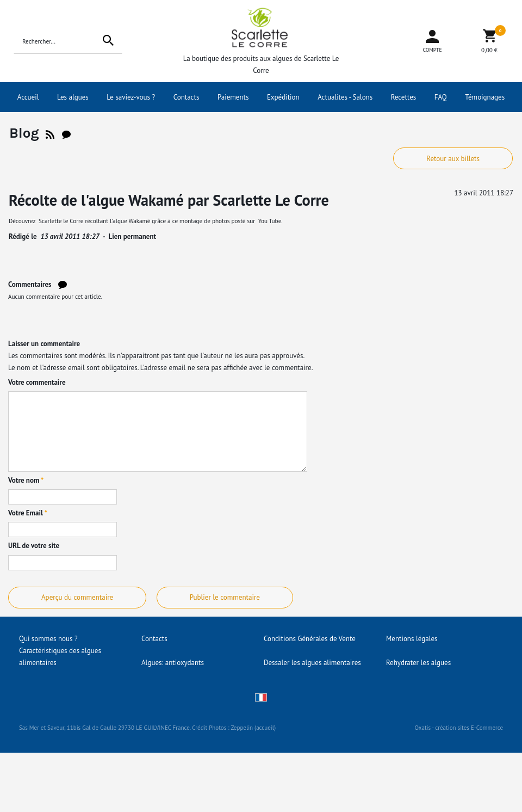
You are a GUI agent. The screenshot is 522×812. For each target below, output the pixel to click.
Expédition (283, 97)
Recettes (404, 97)
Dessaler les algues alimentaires (312, 663)
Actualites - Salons (345, 97)
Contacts (187, 97)
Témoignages (485, 97)
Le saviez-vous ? (131, 97)
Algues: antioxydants (173, 663)
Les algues (73, 97)
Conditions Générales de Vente (310, 639)
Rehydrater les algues (418, 663)
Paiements (233, 97)
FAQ (441, 97)
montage (192, 221)
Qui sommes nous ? (48, 639)
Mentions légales (412, 639)
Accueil (28, 97)
